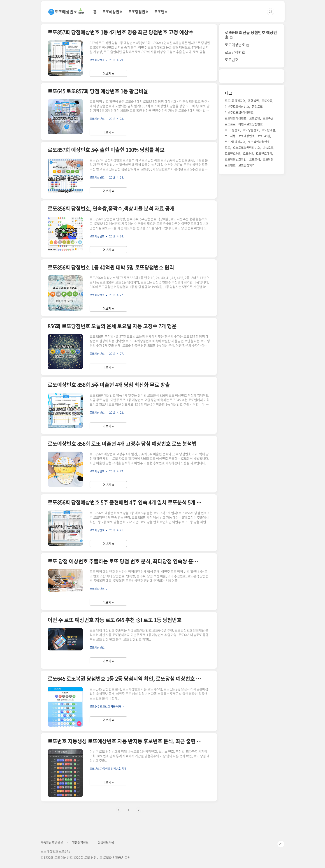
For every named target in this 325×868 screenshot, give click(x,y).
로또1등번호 (232, 130)
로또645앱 (264, 136)
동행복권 (253, 101)
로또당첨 (268, 159)
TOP (281, 844)
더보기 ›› (108, 73)
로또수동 (267, 101)
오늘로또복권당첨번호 (246, 147)
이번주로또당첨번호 (251, 124)
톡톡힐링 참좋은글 (52, 842)
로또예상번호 (112, 12)
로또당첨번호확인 (236, 159)
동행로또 (257, 106)
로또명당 (255, 118)
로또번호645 (233, 153)
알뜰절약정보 (80, 842)
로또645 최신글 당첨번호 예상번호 (251, 35)
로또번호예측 (264, 153)
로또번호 (161, 12)
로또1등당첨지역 (235, 101)
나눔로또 (268, 147)
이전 (119, 810)
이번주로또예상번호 (237, 106)
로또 (227, 147)
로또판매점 (268, 130)
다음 (139, 810)
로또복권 (268, 118)
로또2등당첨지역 (235, 142)
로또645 (248, 153)
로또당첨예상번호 (236, 118)
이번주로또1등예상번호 (239, 112)
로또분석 (255, 159)
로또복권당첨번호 (259, 142)
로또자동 (230, 136)
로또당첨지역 (246, 165)
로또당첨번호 (138, 12)
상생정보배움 (106, 842)
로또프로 (230, 124)
